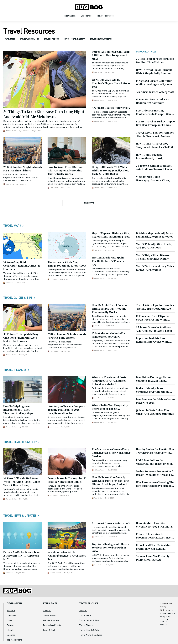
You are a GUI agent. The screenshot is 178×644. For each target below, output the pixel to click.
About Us (163, 625)
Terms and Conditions (164, 621)
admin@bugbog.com (167, 613)
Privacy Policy (165, 617)
